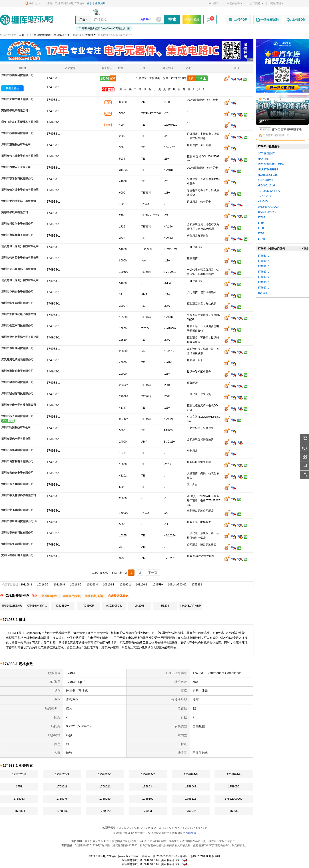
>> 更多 (304, 249)
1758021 (105, 786)
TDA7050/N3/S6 (267, 212)
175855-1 (19, 811)
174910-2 (263, 261)
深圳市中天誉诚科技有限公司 (19, 495)
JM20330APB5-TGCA (271, 164)
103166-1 (141, 585)
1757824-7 (148, 774)
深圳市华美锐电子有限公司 (17, 292)
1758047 (191, 786)
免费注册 (100, 3)
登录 (89, 3)
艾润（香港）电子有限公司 (17, 555)
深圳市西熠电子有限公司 (16, 167)
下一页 (153, 573)
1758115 (191, 799)
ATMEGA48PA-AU (38, 606)
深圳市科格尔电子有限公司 (17, 224)
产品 (82, 19)
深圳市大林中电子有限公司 (17, 99)
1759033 (148, 811)
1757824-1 (105, 774)
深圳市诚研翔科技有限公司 (17, 348)
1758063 (19, 799)
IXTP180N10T (266, 154)
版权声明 (215, 856)
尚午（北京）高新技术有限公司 (20, 122)
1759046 (191, 811)
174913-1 (263, 272)
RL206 (165, 606)
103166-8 (26, 585)
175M (261, 223)
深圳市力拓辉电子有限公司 (17, 235)
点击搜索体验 (119, 596)
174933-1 (53, 87)
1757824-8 (191, 774)
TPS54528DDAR (12, 606)
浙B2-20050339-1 (163, 856)
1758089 (105, 799)
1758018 (62, 786)
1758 (19, 786)
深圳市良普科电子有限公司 (17, 461)
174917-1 (263, 288)
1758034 (148, 786)
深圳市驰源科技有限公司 (16, 427)
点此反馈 (191, 833)
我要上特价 (12, 88)
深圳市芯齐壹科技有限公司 (17, 416)
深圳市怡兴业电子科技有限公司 (20, 190)
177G (261, 233)
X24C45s (263, 202)
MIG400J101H (266, 186)
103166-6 (59, 585)
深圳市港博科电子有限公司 (17, 371)
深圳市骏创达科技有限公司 (17, 382)
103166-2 (125, 585)
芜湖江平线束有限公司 (15, 111)
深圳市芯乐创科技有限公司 (17, 178)
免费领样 (146, 19)
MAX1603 (264, 159)
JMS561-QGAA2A (268, 207)
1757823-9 (62, 774)
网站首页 (214, 3)
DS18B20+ (63, 606)
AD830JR (88, 606)
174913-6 (263, 277)
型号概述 (192, 19)
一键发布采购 (267, 20)
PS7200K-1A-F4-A (269, 191)
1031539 (158, 585)
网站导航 (277, 3)
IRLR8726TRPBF (268, 170)
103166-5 (76, 585)
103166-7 (43, 585)
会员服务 (256, 3)
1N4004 (262, 293)
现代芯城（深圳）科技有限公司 (20, 246)
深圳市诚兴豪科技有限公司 (17, 484)
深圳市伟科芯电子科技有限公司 (20, 258)
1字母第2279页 (61, 35)
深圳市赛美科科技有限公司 (17, 533)
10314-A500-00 (177, 585)
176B (261, 228)
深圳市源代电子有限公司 (16, 439)
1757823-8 (19, 774)
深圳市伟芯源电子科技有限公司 (20, 156)
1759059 (234, 811)
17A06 (262, 239)
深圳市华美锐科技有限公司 (17, 303)
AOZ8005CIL (114, 606)
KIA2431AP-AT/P (191, 606)
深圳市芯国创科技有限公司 (17, 75)
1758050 (234, 786)
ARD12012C (265, 180)
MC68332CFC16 (268, 175)
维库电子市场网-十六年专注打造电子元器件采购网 (27, 20)
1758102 (148, 799)
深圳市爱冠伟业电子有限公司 (19, 201)
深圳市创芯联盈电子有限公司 (19, 269)
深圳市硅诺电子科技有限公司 (19, 405)
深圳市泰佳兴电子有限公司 (17, 473)
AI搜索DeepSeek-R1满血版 (105, 28)
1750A (262, 217)
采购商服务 (235, 3)
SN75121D (264, 196)
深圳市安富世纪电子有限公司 (19, 314)
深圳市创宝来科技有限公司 (17, 326)
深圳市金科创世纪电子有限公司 (20, 337)
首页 (21, 35)
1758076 (62, 799)
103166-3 (109, 585)
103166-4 (92, 585)
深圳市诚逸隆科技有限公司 (17, 450)
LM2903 (139, 606)
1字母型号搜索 (41, 35)
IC (28, 35)
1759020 (105, 811)
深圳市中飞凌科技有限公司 (17, 510)
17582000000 (234, 799)
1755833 (197, 585)
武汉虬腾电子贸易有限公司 (17, 360)
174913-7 (263, 282)
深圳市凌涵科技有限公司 (16, 144)
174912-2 (263, 266)
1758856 (62, 811)
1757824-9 (234, 774)
